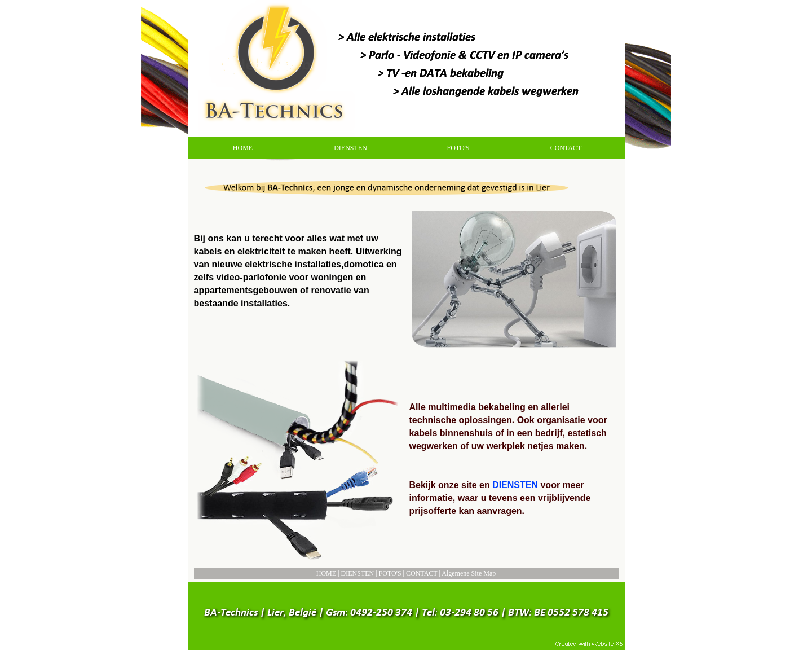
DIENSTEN (358, 573)
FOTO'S (390, 573)
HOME (326, 573)
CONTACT (422, 573)
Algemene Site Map (469, 573)
